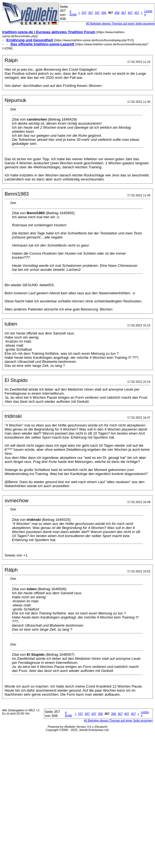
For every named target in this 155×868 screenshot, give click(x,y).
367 (124, 13)
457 (137, 13)
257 (84, 13)
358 (117, 13)
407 (130, 13)
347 (97, 13)
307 (91, 13)
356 (104, 13)
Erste (73, 13)
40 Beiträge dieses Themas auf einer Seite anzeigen (118, 720)
